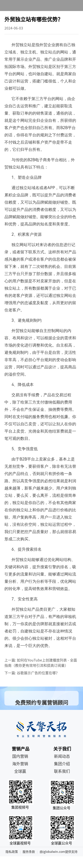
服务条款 (29, 852)
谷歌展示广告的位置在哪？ (38, 673)
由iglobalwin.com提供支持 (59, 852)
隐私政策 (12, 852)
